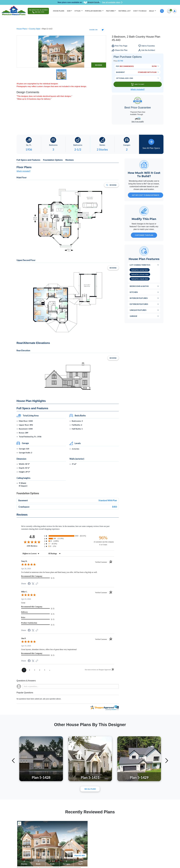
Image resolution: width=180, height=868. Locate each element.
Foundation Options (53, 160)
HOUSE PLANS (59, 11)
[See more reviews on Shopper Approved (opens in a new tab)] (37, 584)
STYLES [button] (78, 11)
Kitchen (134, 292)
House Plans (22, 29)
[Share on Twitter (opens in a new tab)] (33, 584)
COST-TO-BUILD (140, 11)
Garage (133, 316)
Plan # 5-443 (80, 855)
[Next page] (50, 670)
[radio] (68, 536)
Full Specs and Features (28, 160)
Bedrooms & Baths (139, 286)
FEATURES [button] (110, 11)
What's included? (23, 171)
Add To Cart (138, 84)
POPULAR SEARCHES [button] (94, 11)
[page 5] (45, 670)
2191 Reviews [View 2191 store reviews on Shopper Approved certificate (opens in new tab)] (35, 546)
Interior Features (139, 298)
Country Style (35, 29)
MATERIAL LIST (125, 11)
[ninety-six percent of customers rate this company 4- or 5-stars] (103, 541)
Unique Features (138, 310)
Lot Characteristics (140, 265)
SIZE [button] (69, 11)
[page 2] (30, 670)
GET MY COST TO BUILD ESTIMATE (146, 195)
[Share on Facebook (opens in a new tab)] (29, 584)
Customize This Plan (144, 235)
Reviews (70, 160)
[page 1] (24, 670)
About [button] (152, 11)
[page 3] (35, 670)
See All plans (90, 789)
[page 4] (40, 670)
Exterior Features (139, 304)
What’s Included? (138, 89)
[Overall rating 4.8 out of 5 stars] (32, 542)
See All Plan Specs (151, 144)
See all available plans (112, 2)
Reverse (99, 65)
